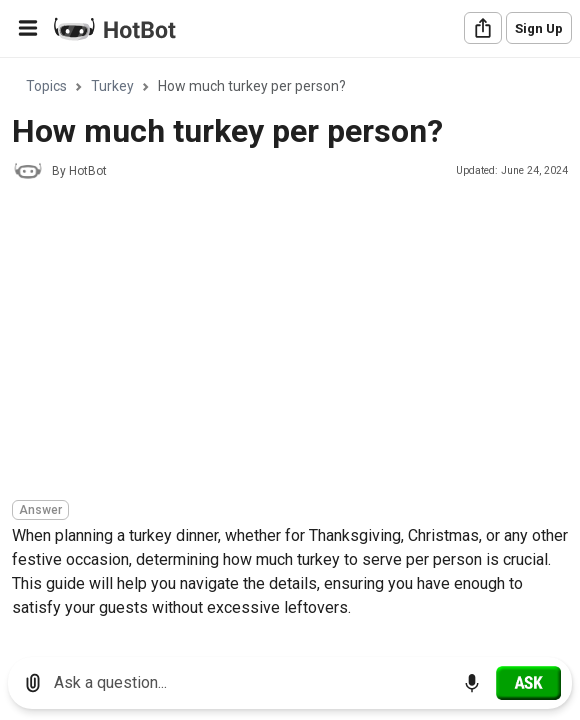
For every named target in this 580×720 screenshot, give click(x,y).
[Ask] (528, 683)
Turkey (112, 86)
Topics (46, 86)
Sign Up (539, 28)
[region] (290, 350)
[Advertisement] (296, 343)
